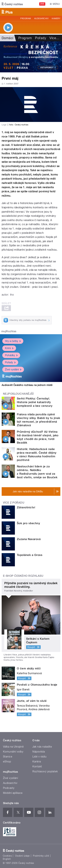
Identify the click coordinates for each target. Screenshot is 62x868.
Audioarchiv (41, 19)
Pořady (41, 38)
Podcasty (9, 788)
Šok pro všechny (28, 523)
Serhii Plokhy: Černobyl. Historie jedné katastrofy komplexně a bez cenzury (35, 402)
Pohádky (11, 355)
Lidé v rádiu (40, 757)
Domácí (8, 38)
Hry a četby (13, 341)
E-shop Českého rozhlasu (23, 576)
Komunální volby (13, 752)
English (7, 859)
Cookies (7, 856)
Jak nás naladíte (42, 747)
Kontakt (37, 766)
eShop (7, 762)
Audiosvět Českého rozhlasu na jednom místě (27, 385)
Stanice (8, 757)
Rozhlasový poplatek (45, 771)
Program (26, 19)
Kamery (56, 19)
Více (54, 38)
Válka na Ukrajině (13, 747)
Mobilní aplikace (13, 793)
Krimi (9, 348)
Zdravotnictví (26, 507)
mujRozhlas (9, 331)
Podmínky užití (41, 856)
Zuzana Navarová (29, 539)
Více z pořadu (14, 503)
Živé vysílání (13, 369)
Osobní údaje (22, 856)
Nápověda (39, 752)
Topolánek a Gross (30, 555)
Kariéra (37, 762)
